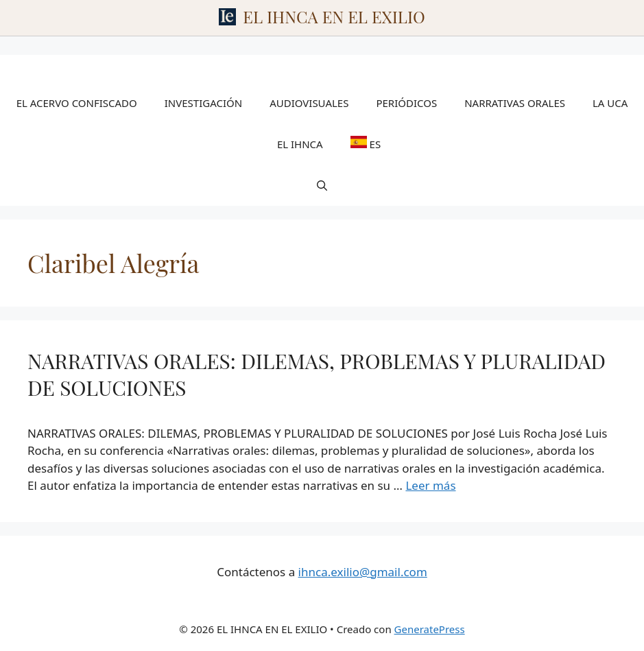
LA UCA (610, 103)
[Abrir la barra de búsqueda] (322, 185)
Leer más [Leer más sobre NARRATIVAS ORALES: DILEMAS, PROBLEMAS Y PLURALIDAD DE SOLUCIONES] (430, 485)
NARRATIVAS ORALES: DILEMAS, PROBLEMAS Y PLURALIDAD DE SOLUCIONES (317, 374)
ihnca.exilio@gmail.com (363, 572)
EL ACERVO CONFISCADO (77, 103)
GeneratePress (430, 629)
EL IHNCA (300, 144)
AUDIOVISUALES (309, 103)
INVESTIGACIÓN (203, 103)
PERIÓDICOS (406, 103)
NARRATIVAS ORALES (515, 103)
